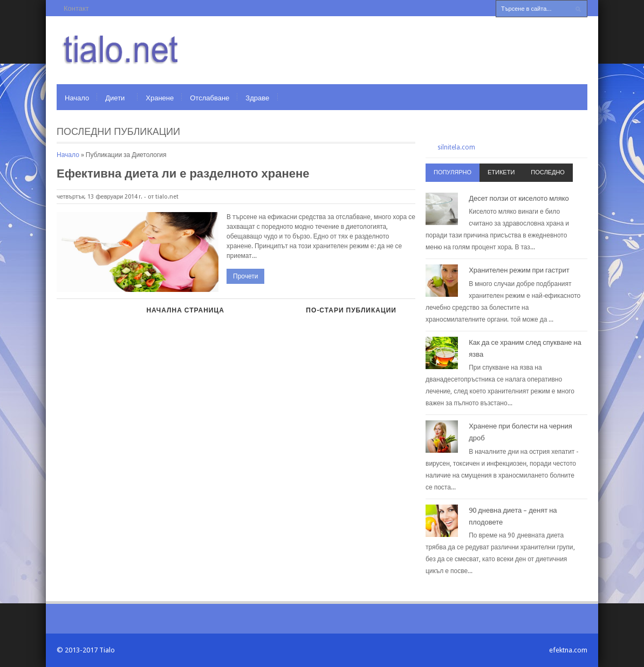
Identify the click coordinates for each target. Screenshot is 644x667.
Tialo (107, 650)
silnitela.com (456, 147)
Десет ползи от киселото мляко (519, 198)
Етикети (501, 172)
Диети (115, 98)
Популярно (453, 172)
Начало (77, 98)
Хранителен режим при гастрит (519, 270)
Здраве (257, 98)
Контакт (76, 8)
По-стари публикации (351, 310)
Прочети (245, 276)
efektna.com (568, 650)
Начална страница (185, 310)
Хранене (160, 98)
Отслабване (210, 98)
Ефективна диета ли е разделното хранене (183, 173)
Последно (548, 172)
